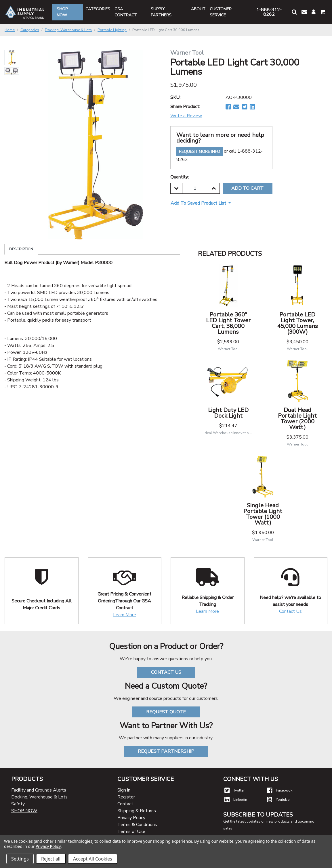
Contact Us (290, 611)
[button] (294, 12)
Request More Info (200, 152)
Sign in (124, 790)
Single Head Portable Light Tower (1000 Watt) (263, 514)
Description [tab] (21, 249)
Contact (125, 804)
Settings (20, 859)
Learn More (125, 615)
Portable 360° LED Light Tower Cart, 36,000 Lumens (228, 323)
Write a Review (186, 116)
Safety (18, 804)
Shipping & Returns (137, 811)
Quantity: (180, 177)
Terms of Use (131, 831)
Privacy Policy (131, 818)
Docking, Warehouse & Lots (39, 797)
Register (126, 797)
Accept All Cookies (93, 859)
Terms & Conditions (137, 825)
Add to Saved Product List (199, 203)
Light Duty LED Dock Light (228, 413)
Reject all (51, 859)
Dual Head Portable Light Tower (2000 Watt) (297, 419)
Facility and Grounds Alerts (39, 790)
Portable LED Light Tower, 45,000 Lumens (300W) (297, 323)
